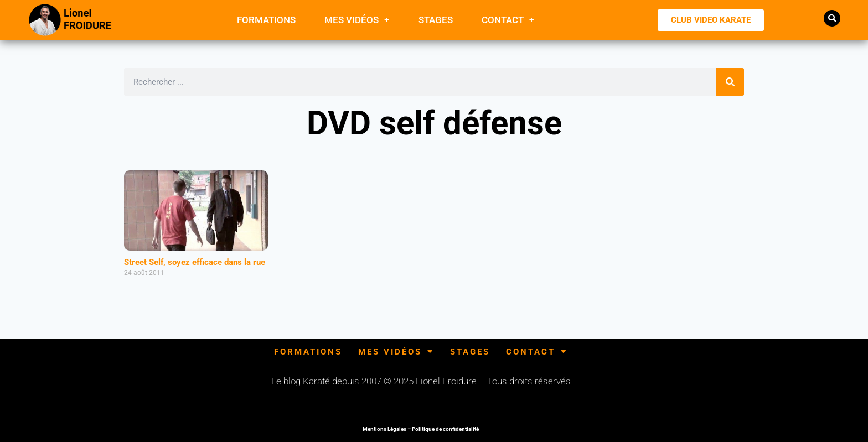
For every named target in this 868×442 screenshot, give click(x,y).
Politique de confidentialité (445, 429)
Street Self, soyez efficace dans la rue (195, 262)
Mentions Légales (384, 429)
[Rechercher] (730, 82)
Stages (436, 20)
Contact (508, 20)
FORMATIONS (266, 20)
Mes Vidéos (357, 20)
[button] (832, 18)
